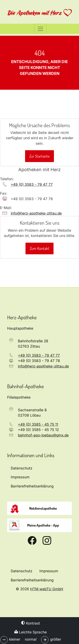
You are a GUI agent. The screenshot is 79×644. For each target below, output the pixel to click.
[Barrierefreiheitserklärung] (39, 486)
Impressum (49, 571)
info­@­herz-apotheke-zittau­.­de (36, 213)
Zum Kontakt (39, 248)
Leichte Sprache (31, 632)
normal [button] (31, 639)
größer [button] (56, 639)
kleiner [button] (15, 639)
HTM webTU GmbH (47, 589)
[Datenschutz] (39, 468)
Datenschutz (21, 571)
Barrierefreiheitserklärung (32, 580)
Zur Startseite (39, 156)
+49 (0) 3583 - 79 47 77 (32, 184)
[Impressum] (39, 477)
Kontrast (31, 623)
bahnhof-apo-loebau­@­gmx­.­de (43, 435)
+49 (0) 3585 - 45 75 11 (38, 424)
